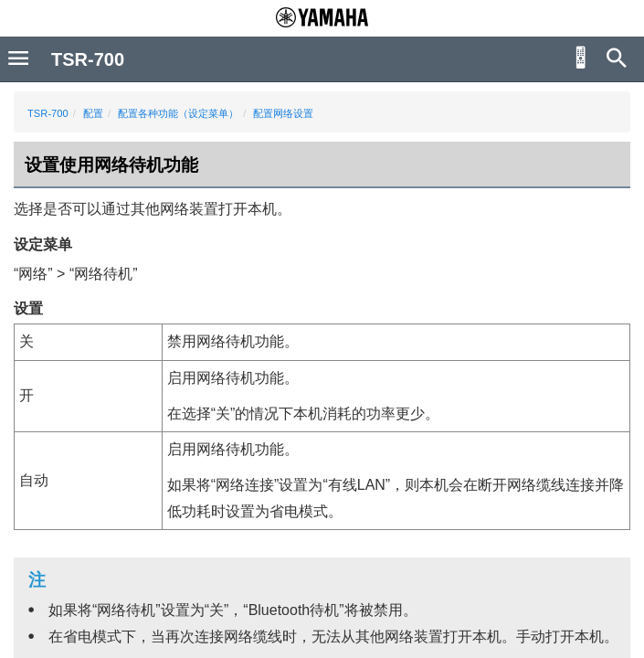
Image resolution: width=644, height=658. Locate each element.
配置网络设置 (283, 113)
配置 (93, 113)
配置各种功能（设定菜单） (178, 113)
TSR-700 (48, 113)
